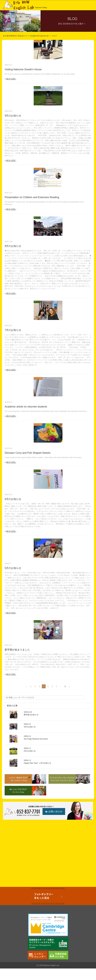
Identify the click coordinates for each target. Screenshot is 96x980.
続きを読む (11, 79)
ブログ (54, 36)
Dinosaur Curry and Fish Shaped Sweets (28, 453)
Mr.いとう (37, 87)
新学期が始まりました (17, 650)
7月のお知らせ (13, 330)
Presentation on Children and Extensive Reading (32, 197)
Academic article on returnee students (26, 407)
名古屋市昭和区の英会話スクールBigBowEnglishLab (26, 36)
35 (65, 686)
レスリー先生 (38, 41)
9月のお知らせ (13, 116)
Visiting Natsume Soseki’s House (23, 69)
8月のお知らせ (13, 246)
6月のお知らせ (13, 499)
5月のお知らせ (13, 568)
